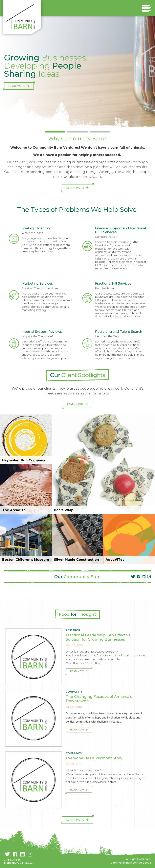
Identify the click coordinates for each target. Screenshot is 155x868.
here (118, 316)
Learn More (75, 188)
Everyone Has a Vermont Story (94, 758)
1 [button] (55, 132)
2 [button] (77, 132)
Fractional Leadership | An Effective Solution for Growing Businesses (98, 637)
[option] (77, 72)
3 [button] (100, 132)
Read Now (77, 671)
